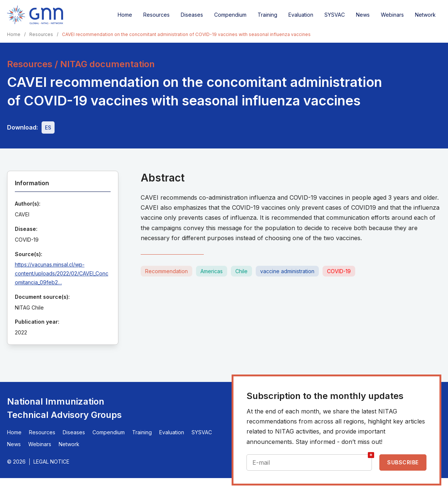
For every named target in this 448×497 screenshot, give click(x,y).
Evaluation (301, 15)
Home (125, 15)
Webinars (392, 15)
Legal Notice (51, 462)
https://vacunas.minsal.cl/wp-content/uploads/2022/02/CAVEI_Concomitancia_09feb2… (62, 273)
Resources (156, 15)
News (363, 15)
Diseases (192, 15)
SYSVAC (335, 15)
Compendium (230, 15)
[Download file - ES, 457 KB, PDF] (48, 127)
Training (267, 15)
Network (425, 15)
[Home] (35, 15)
